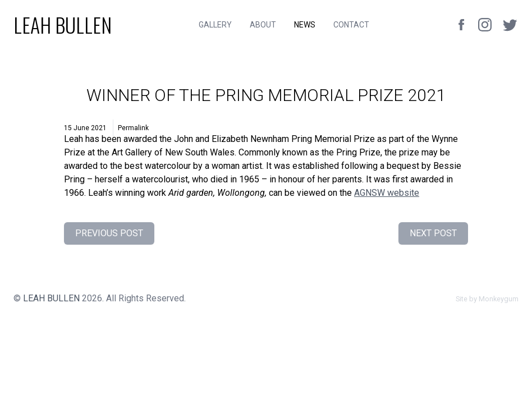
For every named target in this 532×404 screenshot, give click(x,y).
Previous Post (109, 233)
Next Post (433, 233)
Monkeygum (499, 299)
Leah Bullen (51, 298)
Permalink (133, 128)
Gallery (215, 25)
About (263, 25)
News (305, 25)
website (387, 193)
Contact (351, 25)
